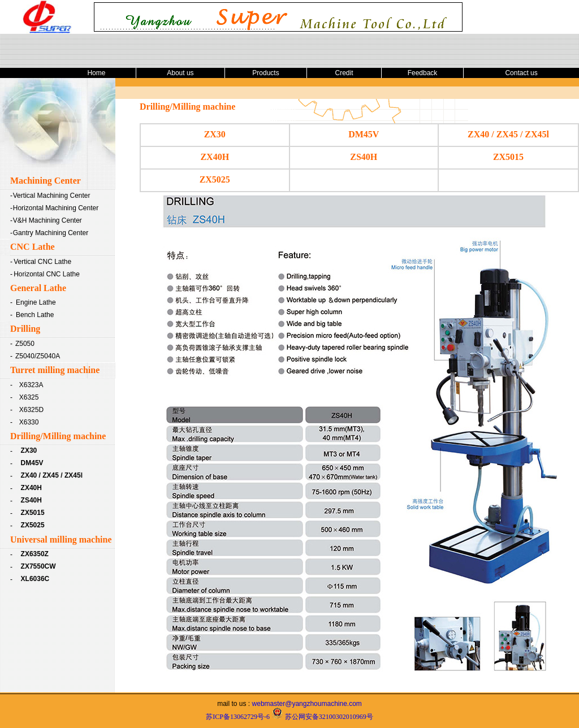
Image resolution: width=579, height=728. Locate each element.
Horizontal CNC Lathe (47, 274)
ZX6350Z (35, 554)
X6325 (29, 397)
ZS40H (31, 500)
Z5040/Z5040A (38, 356)
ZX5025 (33, 525)
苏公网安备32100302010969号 (329, 717)
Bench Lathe (35, 315)
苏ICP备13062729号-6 (238, 717)
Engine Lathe (36, 302)
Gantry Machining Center (51, 233)
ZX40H (31, 488)
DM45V (32, 463)
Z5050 (25, 344)
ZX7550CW (38, 566)
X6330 (29, 422)
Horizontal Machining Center (56, 208)
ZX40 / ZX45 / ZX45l (52, 475)
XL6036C (35, 579)
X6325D (31, 410)
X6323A (31, 385)
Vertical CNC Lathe (42, 262)
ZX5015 (33, 513)
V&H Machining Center (47, 220)
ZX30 (29, 450)
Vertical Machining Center (52, 196)
